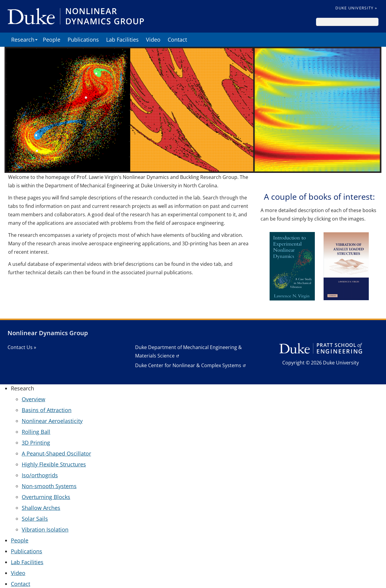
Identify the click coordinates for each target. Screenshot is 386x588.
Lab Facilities (122, 40)
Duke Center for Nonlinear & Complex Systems (188, 365)
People (52, 40)
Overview (33, 399)
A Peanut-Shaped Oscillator (56, 453)
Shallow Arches (41, 508)
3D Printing (36, 443)
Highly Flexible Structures (54, 464)
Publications (83, 40)
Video (153, 40)
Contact (177, 40)
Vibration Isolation (45, 529)
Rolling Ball (36, 432)
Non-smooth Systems (49, 486)
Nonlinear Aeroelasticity (52, 421)
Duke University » (356, 8)
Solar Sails (35, 519)
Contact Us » (22, 347)
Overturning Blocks (46, 497)
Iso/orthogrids (40, 475)
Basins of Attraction (47, 410)
